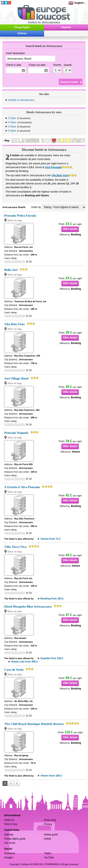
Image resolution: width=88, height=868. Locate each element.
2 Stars (12, 118)
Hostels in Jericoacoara (21, 100)
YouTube (49, 858)
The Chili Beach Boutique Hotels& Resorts (34, 724)
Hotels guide (51, 835)
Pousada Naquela (16, 433)
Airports (66, 27)
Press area (50, 820)
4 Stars (12, 127)
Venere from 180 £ (51, 776)
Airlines (22, 33)
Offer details (70, 229)
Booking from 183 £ (52, 599)
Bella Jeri (11, 270)
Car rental (10, 843)
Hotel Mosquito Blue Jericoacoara (28, 606)
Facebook (10, 853)
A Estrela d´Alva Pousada (22, 487)
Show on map (15, 220)
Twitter (48, 853)
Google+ (9, 858)
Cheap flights (22, 27)
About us (9, 820)
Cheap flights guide (15, 839)
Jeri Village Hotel (16, 378)
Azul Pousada (53, 167)
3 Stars (12, 122)
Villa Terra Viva (15, 547)
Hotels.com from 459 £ (25, 662)
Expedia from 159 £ (52, 658)
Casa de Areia (14, 669)
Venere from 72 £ (51, 539)
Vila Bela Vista (60, 175)
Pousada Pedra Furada (20, 215)
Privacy (48, 824)
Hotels (48, 839)
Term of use (11, 824)
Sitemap (9, 835)
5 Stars (12, 131)
